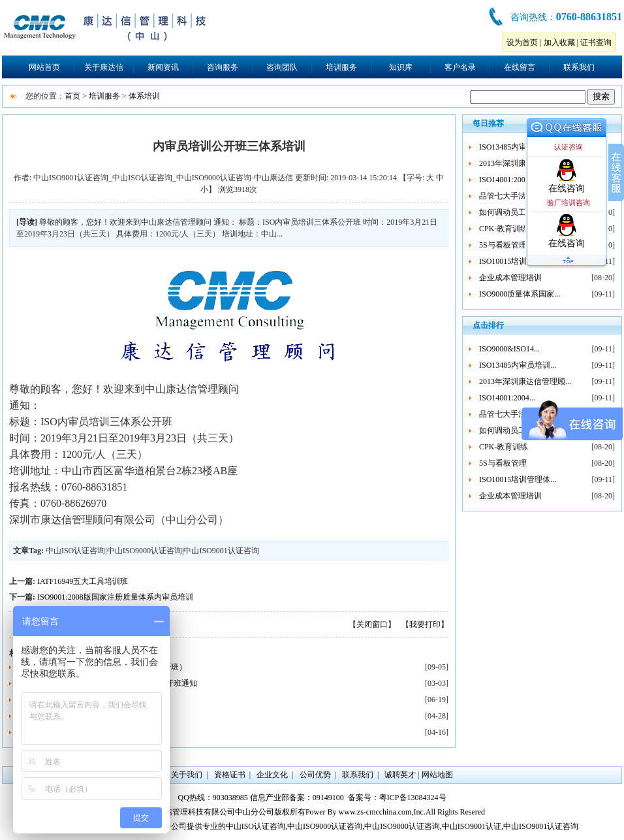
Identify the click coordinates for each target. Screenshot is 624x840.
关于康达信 (104, 67)
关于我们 (187, 775)
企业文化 (272, 775)
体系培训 (144, 96)
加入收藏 (559, 42)
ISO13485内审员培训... (518, 147)
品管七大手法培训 (510, 196)
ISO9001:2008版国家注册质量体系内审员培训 (115, 597)
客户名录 (460, 67)
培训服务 (341, 67)
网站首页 (44, 67)
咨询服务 (223, 67)
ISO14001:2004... (507, 180)
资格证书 (230, 775)
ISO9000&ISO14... (509, 349)
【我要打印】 (425, 624)
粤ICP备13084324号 (413, 798)
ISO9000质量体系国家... (520, 294)
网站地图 (437, 775)
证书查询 (596, 42)
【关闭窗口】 (372, 624)
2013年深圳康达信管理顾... (525, 381)
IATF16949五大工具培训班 (83, 581)
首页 (72, 96)
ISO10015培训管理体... (518, 261)
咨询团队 (282, 67)
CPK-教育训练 (504, 229)
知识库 (401, 67)
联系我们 (579, 67)
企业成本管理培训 (510, 278)
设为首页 (522, 42)
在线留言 (520, 67)
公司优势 (315, 775)
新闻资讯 (163, 67)
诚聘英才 (400, 775)
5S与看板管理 (503, 245)
